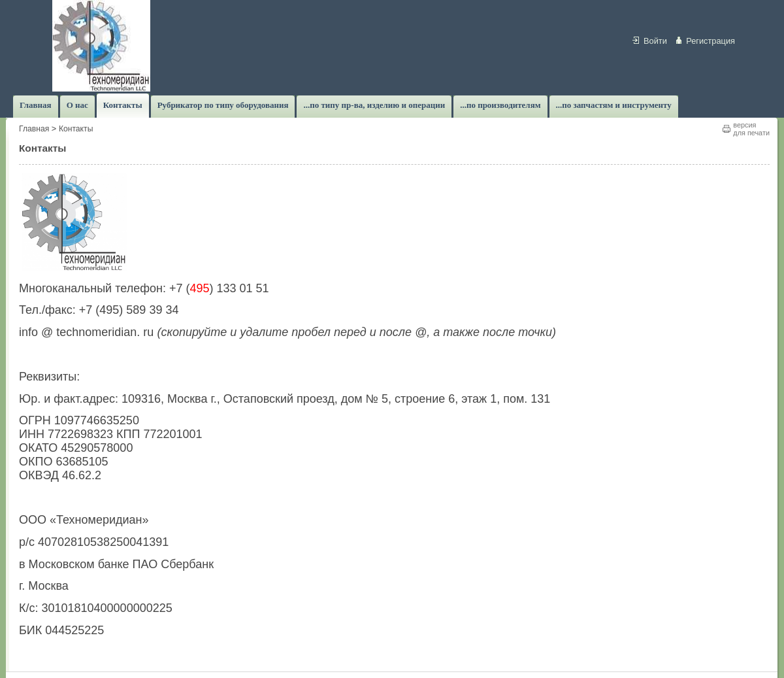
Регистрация (710, 41)
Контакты (76, 129)
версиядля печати (751, 129)
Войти (655, 41)
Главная (34, 129)
